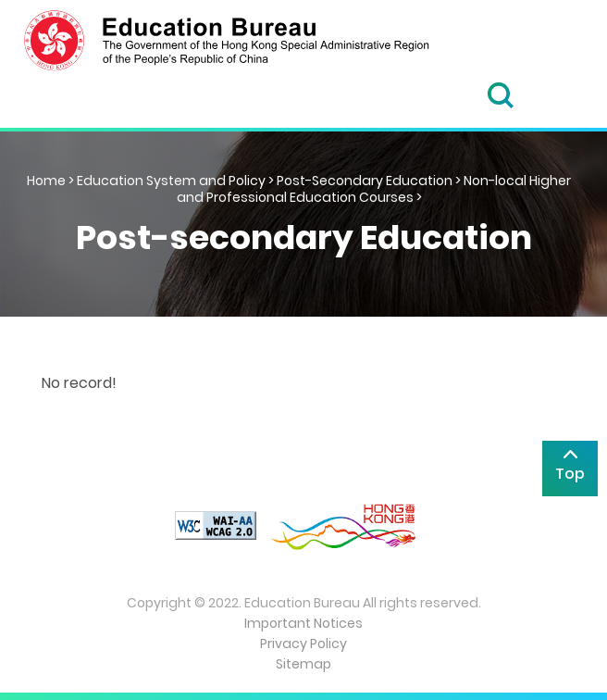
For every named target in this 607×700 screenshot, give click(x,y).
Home (46, 181)
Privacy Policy (303, 644)
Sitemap (303, 664)
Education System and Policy (171, 181)
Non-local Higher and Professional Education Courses (374, 189)
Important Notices (303, 623)
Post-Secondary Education (365, 181)
